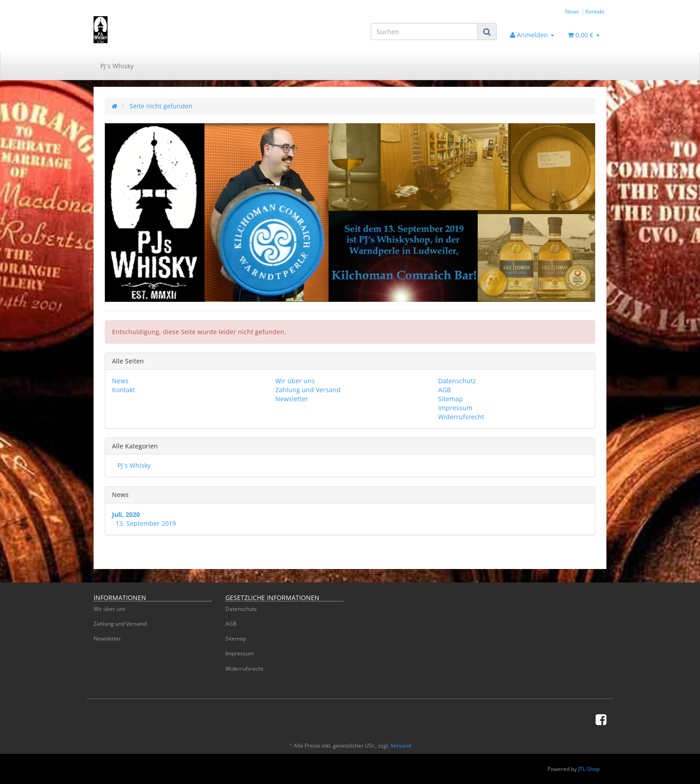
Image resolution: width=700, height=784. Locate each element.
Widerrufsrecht (461, 417)
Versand (401, 746)
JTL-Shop (589, 769)
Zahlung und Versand (308, 390)
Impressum (455, 408)
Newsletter (292, 399)
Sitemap (451, 399)
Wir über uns (295, 381)
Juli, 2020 (126, 514)
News (572, 11)
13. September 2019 (146, 523)
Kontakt (595, 11)
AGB (444, 390)
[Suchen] (424, 31)
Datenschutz (457, 381)
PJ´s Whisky (117, 66)
